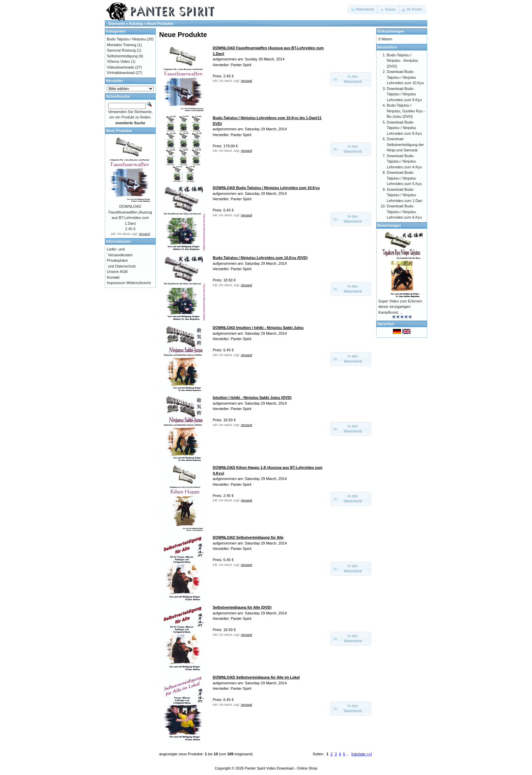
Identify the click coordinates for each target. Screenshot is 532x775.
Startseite (116, 23)
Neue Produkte (160, 23)
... (348, 754)
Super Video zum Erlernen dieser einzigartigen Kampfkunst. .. (400, 307)
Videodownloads (121, 67)
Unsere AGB (117, 272)
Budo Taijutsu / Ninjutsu (126, 39)
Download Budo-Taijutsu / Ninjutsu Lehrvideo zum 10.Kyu (405, 77)
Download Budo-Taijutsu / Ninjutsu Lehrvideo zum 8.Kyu (404, 128)
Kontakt (113, 277)
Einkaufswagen (391, 31)
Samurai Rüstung (121, 50)
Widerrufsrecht (138, 283)
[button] (363, 10)
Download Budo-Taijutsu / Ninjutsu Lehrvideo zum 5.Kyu (404, 178)
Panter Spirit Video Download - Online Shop (281, 768)
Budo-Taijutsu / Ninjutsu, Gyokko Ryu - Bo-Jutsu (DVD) (406, 111)
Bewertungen (389, 225)
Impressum (116, 283)
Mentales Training (122, 45)
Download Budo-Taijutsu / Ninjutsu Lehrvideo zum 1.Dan (405, 195)
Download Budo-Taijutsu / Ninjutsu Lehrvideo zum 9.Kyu (404, 94)
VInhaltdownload (121, 73)
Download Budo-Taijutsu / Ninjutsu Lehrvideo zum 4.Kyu (404, 161)
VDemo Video (118, 61)
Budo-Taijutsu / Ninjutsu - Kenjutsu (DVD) (402, 61)
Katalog (136, 23)
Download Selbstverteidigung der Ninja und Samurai (405, 144)
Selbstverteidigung (122, 56)
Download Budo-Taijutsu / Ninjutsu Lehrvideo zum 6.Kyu (404, 212)
